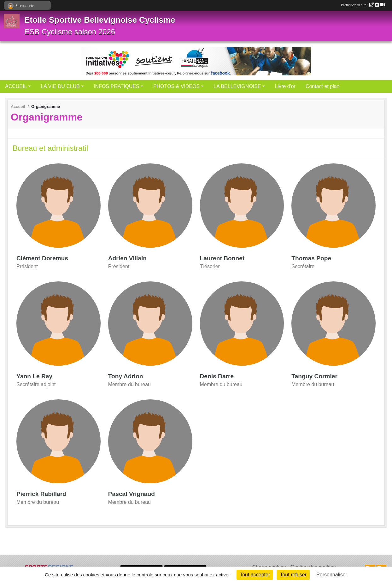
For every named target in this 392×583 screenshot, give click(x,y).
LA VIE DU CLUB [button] (60, 86)
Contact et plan (323, 86)
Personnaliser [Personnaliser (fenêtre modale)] (332, 575)
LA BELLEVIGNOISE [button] (237, 86)
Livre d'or (285, 86)
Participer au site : (363, 5)
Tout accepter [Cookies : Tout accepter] (255, 575)
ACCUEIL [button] (16, 86)
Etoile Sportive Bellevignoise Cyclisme (100, 20)
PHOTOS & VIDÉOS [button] (176, 86)
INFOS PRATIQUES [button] (117, 86)
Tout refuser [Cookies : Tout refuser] (293, 575)
